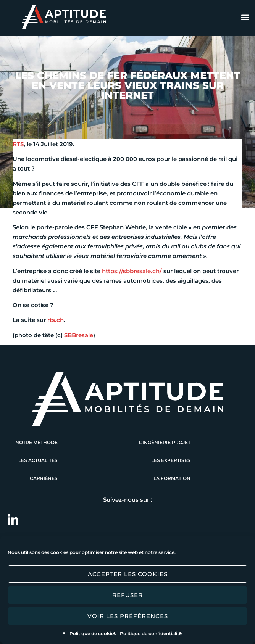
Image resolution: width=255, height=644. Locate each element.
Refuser (127, 595)
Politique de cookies (93, 634)
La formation (172, 478)
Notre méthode (36, 442)
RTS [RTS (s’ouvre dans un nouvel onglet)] (18, 144)
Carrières (44, 478)
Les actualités (38, 460)
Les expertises (171, 460)
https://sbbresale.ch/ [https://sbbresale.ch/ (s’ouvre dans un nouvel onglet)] (132, 271)
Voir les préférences (128, 616)
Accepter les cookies (128, 574)
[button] (245, 17)
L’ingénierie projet (165, 442)
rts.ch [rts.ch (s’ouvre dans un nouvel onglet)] (56, 320)
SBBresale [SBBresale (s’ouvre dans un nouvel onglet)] (79, 335)
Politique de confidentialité (151, 634)
